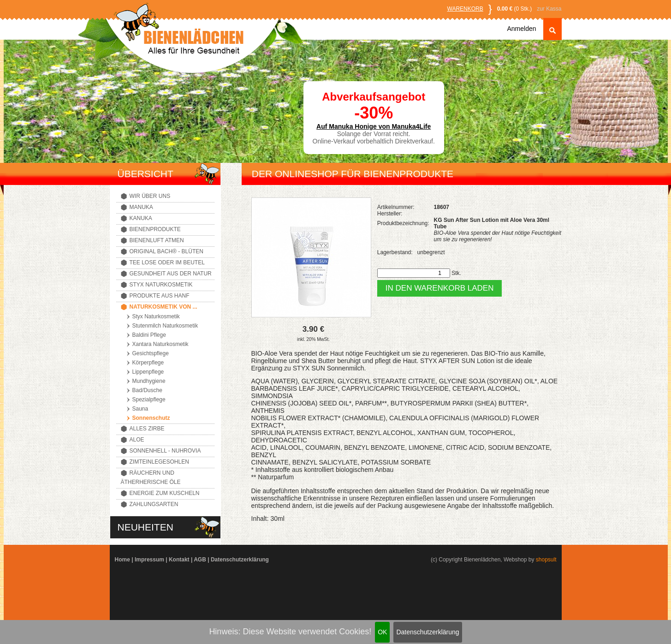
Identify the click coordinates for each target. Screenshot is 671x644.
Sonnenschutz (151, 418)
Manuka (141, 207)
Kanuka (141, 218)
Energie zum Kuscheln (165, 493)
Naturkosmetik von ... (163, 307)
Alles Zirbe (147, 429)
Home (122, 560)
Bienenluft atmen (157, 240)
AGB (200, 560)
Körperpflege (148, 363)
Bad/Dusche (147, 390)
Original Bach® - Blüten (166, 251)
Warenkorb (465, 9)
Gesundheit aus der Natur (171, 274)
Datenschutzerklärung (428, 632)
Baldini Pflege (149, 335)
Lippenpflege (148, 372)
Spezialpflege (149, 400)
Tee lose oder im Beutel (167, 262)
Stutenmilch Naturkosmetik (165, 326)
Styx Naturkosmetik (161, 285)
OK (382, 632)
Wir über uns (150, 196)
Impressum (149, 560)
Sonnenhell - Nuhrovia (165, 451)
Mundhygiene (149, 381)
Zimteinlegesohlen (159, 462)
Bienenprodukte (155, 229)
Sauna (140, 409)
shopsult (546, 560)
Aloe (137, 440)
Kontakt (179, 560)
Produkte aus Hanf (160, 296)
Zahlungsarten (154, 504)
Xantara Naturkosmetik (160, 344)
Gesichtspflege (151, 353)
